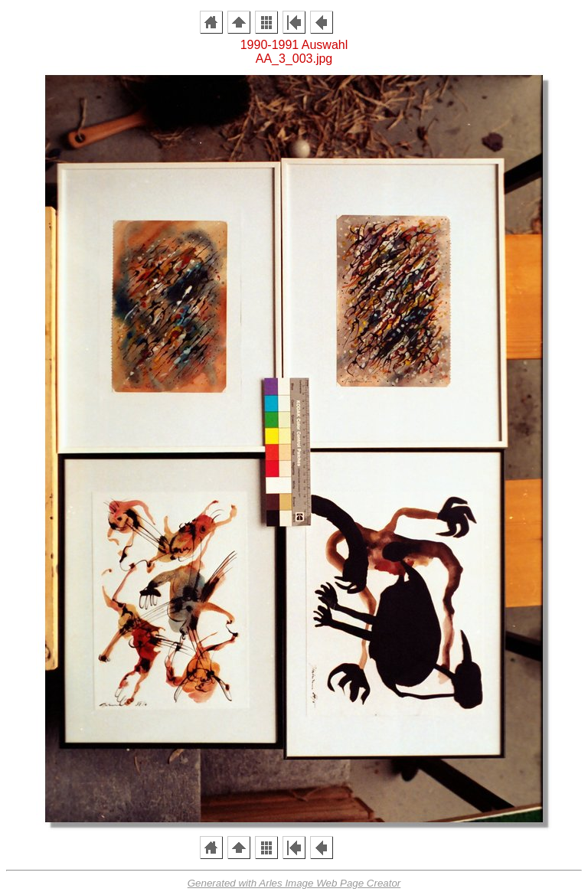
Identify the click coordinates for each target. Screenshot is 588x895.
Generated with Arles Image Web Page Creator (294, 883)
